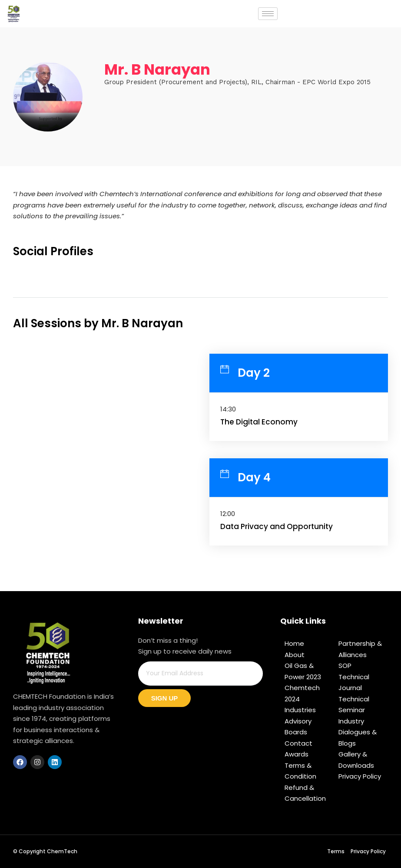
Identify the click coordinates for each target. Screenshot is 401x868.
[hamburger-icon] (268, 14)
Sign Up (165, 698)
